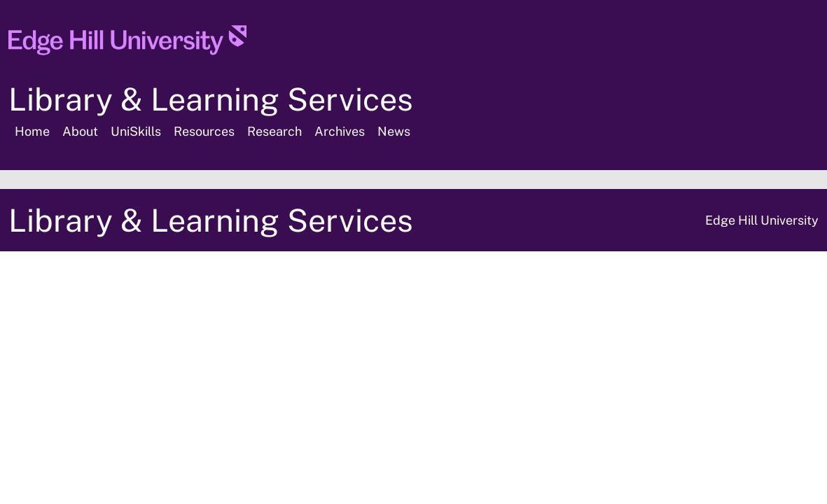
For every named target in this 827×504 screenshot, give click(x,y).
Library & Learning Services (211, 99)
